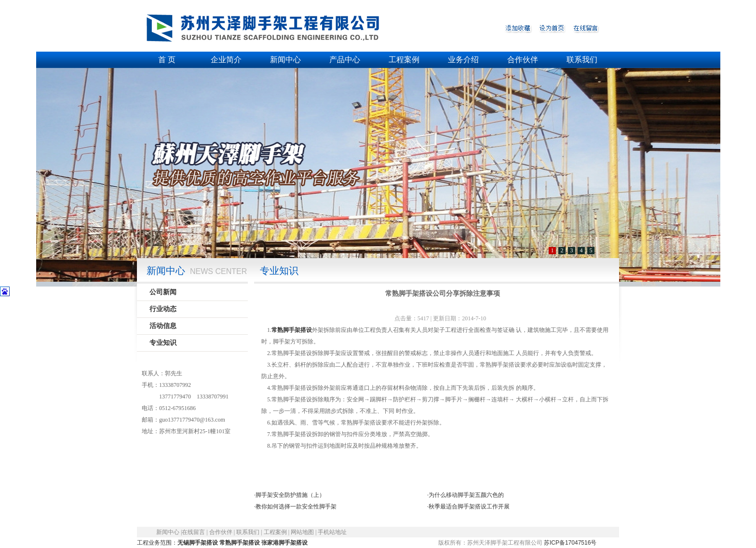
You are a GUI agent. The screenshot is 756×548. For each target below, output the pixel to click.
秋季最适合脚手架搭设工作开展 (469, 507)
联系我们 (582, 60)
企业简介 (226, 60)
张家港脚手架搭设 (284, 543)
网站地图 (302, 532)
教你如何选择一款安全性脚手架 (296, 507)
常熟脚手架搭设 (292, 330)
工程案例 (404, 60)
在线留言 (193, 532)
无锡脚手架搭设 (198, 543)
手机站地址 (332, 532)
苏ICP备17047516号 (570, 543)
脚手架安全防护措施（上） (290, 495)
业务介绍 (463, 60)
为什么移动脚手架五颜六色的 (466, 495)
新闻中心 (285, 60)
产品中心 (345, 60)
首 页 (167, 60)
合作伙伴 (523, 60)
